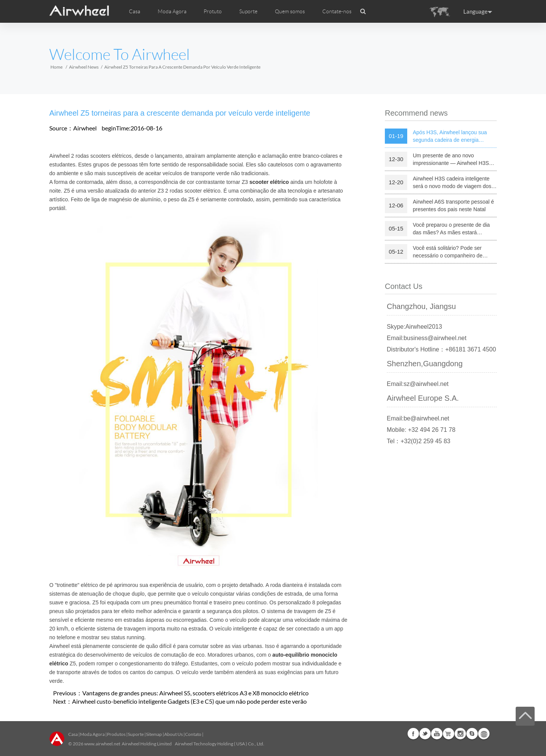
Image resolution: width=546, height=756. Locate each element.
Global (484, 734)
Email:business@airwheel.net (427, 338)
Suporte (248, 11)
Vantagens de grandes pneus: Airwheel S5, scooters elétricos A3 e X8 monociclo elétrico (195, 693)
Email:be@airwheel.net (418, 418)
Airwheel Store (449, 734)
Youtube (437, 734)
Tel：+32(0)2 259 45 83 (419, 441)
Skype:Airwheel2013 (414, 327)
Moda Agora (92, 734)
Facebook (413, 734)
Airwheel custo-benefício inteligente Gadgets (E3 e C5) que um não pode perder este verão (189, 701)
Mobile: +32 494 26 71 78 (421, 430)
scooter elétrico (269, 182)
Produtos (116, 734)
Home (56, 67)
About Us (173, 734)
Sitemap (154, 734)
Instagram (460, 734)
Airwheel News (84, 67)
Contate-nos (337, 11)
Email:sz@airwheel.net (418, 384)
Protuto (213, 11)
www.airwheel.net (102, 744)
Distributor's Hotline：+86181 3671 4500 (441, 349)
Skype (472, 734)
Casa (135, 11)
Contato (193, 734)
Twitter (425, 734)
